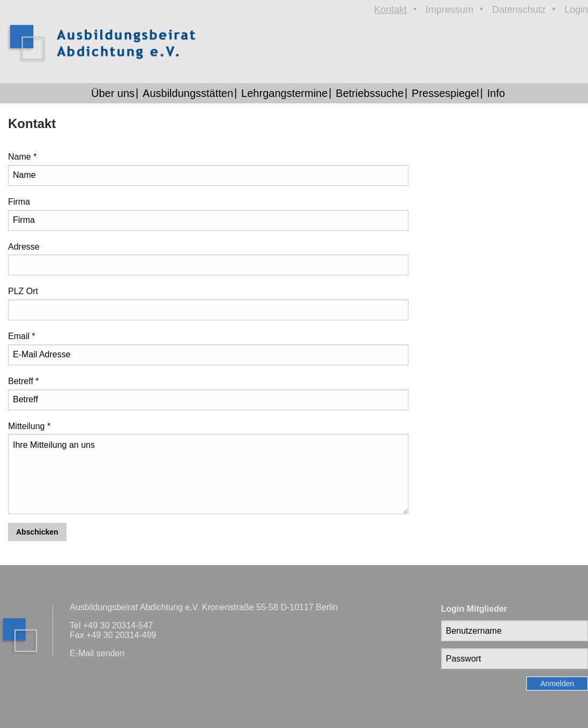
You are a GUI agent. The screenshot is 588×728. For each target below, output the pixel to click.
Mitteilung (29, 426)
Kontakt (390, 10)
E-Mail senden (97, 653)
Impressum (449, 10)
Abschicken (37, 532)
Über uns (113, 93)
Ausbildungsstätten (188, 93)
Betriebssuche (370, 93)
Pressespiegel (445, 93)
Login (576, 10)
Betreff (24, 381)
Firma (19, 202)
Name (22, 157)
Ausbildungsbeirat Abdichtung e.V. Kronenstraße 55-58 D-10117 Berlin (204, 607)
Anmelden (557, 684)
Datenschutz (519, 10)
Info (496, 93)
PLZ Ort (23, 291)
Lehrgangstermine (284, 93)
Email (22, 336)
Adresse (24, 247)
